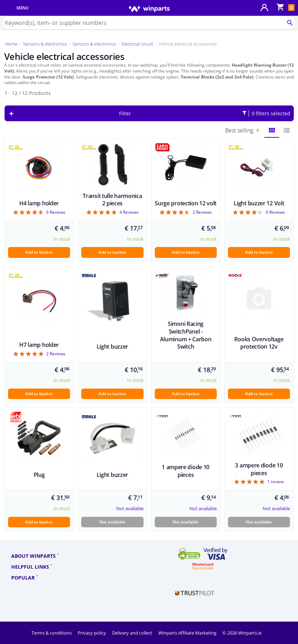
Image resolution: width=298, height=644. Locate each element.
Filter (205, 114)
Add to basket (39, 252)
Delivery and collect (133, 633)
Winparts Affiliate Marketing (188, 633)
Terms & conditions (52, 633)
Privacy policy (92, 633)
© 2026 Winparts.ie (242, 633)
